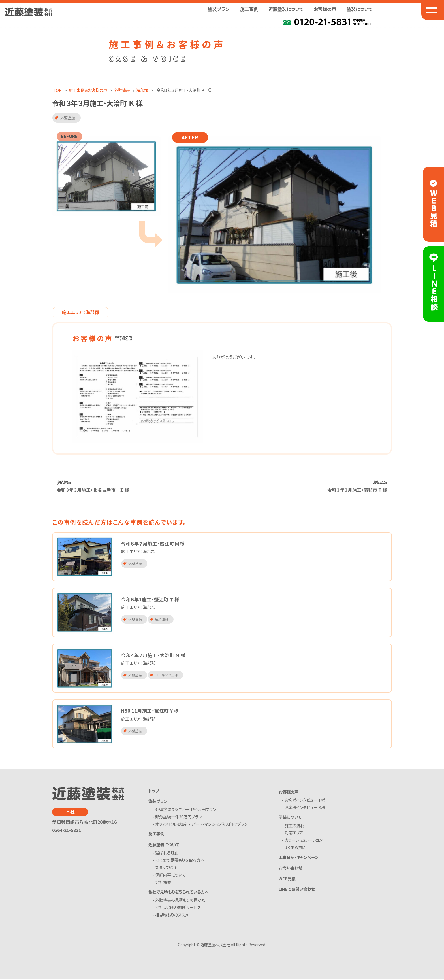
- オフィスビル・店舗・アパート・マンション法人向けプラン (201, 825)
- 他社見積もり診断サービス (178, 908)
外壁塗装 (122, 90)
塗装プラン (158, 802)
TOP (57, 90)
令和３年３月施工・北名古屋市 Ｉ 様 (93, 490)
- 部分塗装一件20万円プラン (178, 817)
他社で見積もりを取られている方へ (179, 892)
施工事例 (249, 9)
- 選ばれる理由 (167, 853)
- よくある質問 (295, 848)
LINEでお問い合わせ (297, 889)
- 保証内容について (170, 875)
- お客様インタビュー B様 (305, 808)
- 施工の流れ (294, 826)
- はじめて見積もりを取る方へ (180, 861)
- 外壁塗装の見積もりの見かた (180, 901)
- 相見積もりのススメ (172, 916)
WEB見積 (287, 879)
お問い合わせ (290, 868)
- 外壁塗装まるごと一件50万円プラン (185, 810)
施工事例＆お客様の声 (88, 90)
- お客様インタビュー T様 (305, 801)
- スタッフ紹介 (166, 868)
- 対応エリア (294, 833)
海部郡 (142, 90)
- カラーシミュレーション (303, 841)
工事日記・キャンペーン (299, 857)
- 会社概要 (163, 883)
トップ (154, 791)
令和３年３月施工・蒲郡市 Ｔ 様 (357, 490)
